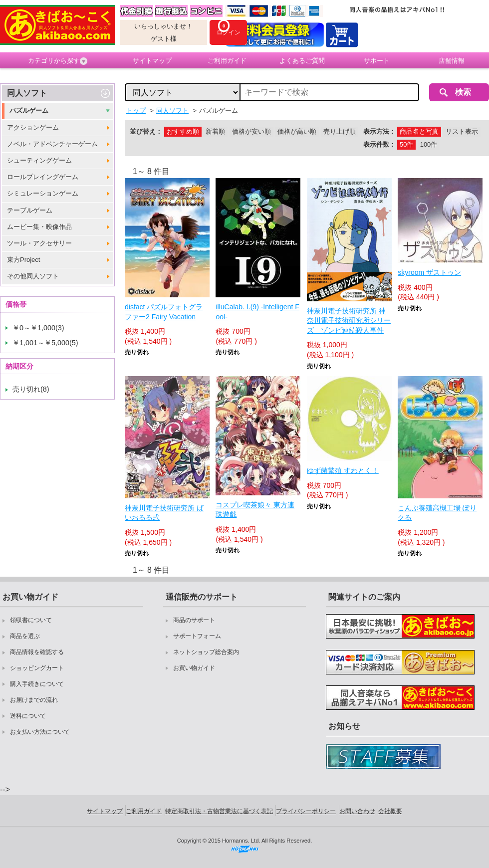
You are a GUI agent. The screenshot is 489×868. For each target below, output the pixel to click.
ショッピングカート (37, 668)
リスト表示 (462, 131)
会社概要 (390, 811)
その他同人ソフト (33, 276)
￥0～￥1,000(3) (38, 328)
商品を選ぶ (25, 636)
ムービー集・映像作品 (39, 227)
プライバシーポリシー (306, 811)
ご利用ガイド (227, 61)
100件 (429, 144)
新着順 (215, 131)
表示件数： (379, 144)
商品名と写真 (419, 131)
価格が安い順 (251, 131)
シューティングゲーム (39, 160)
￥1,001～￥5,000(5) (45, 343)
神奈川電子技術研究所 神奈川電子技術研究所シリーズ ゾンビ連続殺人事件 (349, 321)
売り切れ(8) (31, 389)
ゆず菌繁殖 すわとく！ (343, 470)
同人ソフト (27, 93)
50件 (406, 144)
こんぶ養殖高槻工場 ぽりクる (437, 513)
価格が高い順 (297, 131)
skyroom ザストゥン (429, 272)
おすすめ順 (183, 131)
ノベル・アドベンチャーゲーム (52, 144)
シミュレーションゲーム (43, 193)
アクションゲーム (33, 127)
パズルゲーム (29, 110)
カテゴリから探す (58, 61)
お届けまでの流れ (34, 700)
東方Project (23, 260)
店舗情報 (452, 61)
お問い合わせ (357, 811)
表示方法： (379, 131)
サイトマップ (152, 61)
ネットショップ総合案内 (206, 652)
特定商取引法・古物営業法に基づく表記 (219, 811)
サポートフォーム (197, 636)
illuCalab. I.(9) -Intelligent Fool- (257, 312)
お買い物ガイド (194, 668)
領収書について (31, 620)
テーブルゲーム (30, 210)
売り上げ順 (340, 131)
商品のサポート (194, 620)
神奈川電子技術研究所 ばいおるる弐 (164, 513)
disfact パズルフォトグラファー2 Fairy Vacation (164, 312)
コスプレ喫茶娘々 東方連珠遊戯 (255, 510)
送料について (28, 716)
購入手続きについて (37, 684)
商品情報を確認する (37, 652)
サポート (377, 61)
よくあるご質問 (302, 61)
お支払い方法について (40, 732)
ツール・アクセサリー (39, 243)
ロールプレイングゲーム (43, 177)
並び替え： (146, 131)
